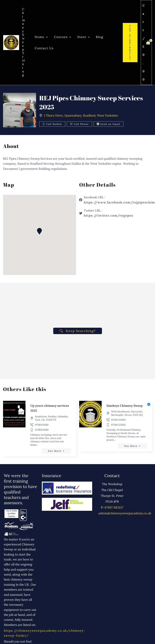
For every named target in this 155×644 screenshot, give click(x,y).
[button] (46, 37)
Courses (62, 37)
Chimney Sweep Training (24, 42)
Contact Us (44, 48)
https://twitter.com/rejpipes (109, 215)
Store (83, 37)
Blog (99, 37)
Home (41, 37)
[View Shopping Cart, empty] (146, 42)
